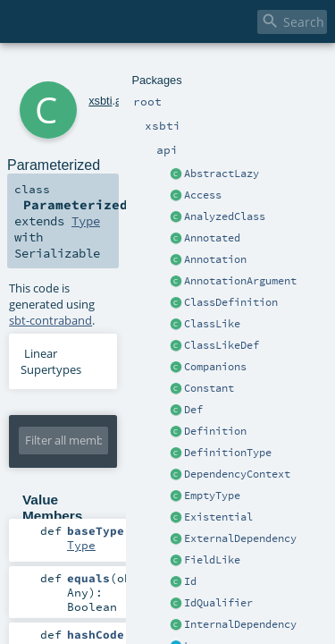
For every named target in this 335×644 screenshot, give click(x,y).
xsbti (76, 69)
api (99, 69)
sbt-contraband (202, 214)
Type (213, 163)
